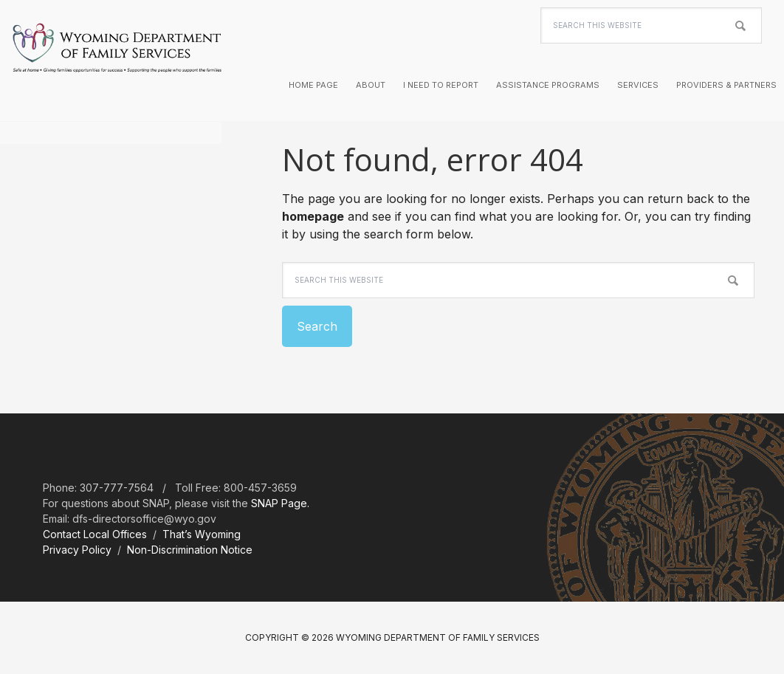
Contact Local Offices (95, 534)
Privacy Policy (77, 550)
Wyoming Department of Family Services (117, 59)
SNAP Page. (280, 503)
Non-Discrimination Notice (190, 550)
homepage (313, 216)
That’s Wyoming (202, 534)
